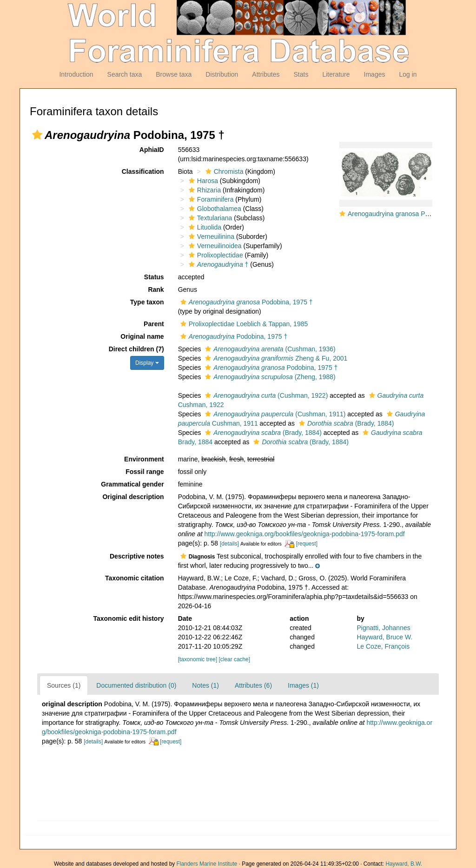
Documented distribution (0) (136, 685)
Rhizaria (204, 190)
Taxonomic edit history (128, 618)
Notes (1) (205, 685)
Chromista (223, 171)
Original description (133, 497)
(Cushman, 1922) (265, 395)
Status (154, 277)
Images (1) (303, 685)
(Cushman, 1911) (274, 414)
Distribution (222, 74)
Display (147, 363)
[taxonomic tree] (198, 659)
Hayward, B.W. (404, 864)
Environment (144, 459)
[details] (229, 544)
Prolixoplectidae (215, 255)
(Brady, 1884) (345, 423)
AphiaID (152, 150)
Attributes (266, 74)
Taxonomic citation (135, 578)
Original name (142, 336)
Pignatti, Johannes (384, 628)
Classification (143, 171)
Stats (301, 74)
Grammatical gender (132, 484)
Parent (154, 324)
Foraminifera (210, 199)
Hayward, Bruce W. (385, 637)
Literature (336, 74)
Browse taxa (174, 74)
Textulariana (209, 218)
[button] (37, 135)
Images (375, 74)
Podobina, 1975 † (245, 302)
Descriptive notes (137, 556)
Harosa (202, 181)
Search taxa (125, 74)
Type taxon (147, 302)
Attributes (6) (253, 685)
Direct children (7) (136, 349)
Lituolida (204, 227)
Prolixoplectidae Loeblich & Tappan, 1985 (243, 324)
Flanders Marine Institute (207, 864)
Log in (408, 74)
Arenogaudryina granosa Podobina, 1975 (407, 214)
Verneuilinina (210, 237)
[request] (307, 544)
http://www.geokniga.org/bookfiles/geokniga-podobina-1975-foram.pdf (304, 534)
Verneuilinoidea (214, 246)
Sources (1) (64, 685)
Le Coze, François (383, 646)
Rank (156, 289)
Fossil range (145, 472)
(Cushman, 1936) (269, 349)
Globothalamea (214, 209)
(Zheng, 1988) (269, 377)
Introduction (76, 74)
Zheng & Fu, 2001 (275, 358)
